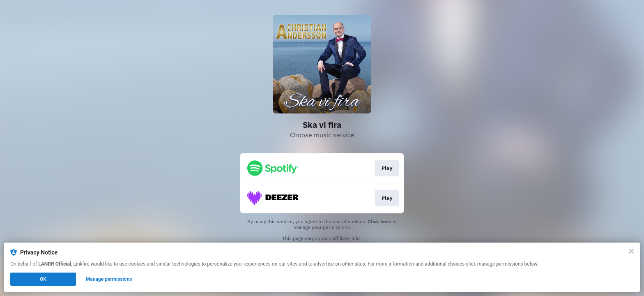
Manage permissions (109, 279)
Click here (379, 221)
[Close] (631, 251)
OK (43, 279)
